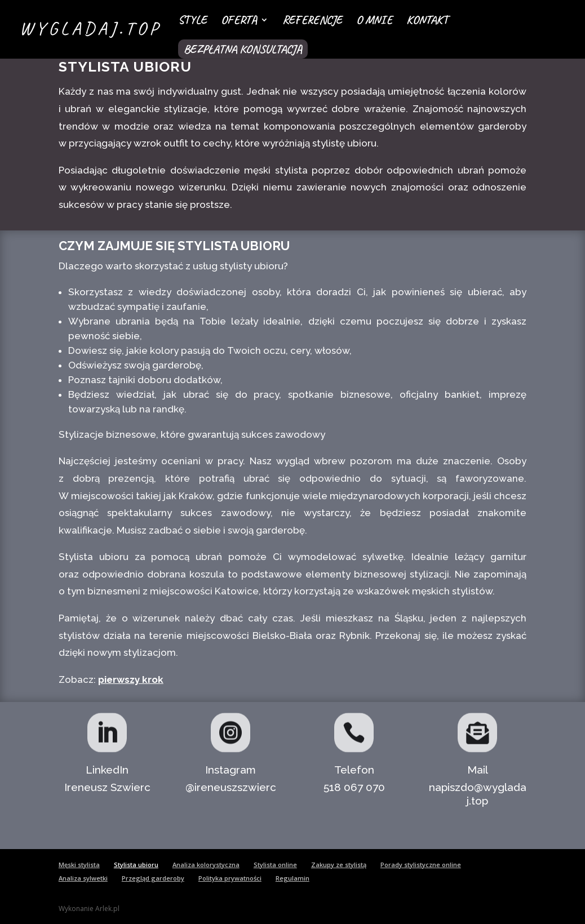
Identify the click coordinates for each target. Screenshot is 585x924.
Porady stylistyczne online (421, 865)
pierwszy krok (131, 679)
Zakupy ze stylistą (339, 865)
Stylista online (275, 865)
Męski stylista (79, 865)
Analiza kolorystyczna (206, 865)
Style (192, 21)
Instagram (231, 770)
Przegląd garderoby (153, 878)
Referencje (312, 21)
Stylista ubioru (136, 865)
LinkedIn (107, 770)
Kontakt (427, 21)
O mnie (374, 21)
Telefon (354, 770)
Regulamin (292, 878)
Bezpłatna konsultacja (243, 49)
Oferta (239, 21)
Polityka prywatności (230, 878)
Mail (478, 770)
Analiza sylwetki (83, 878)
